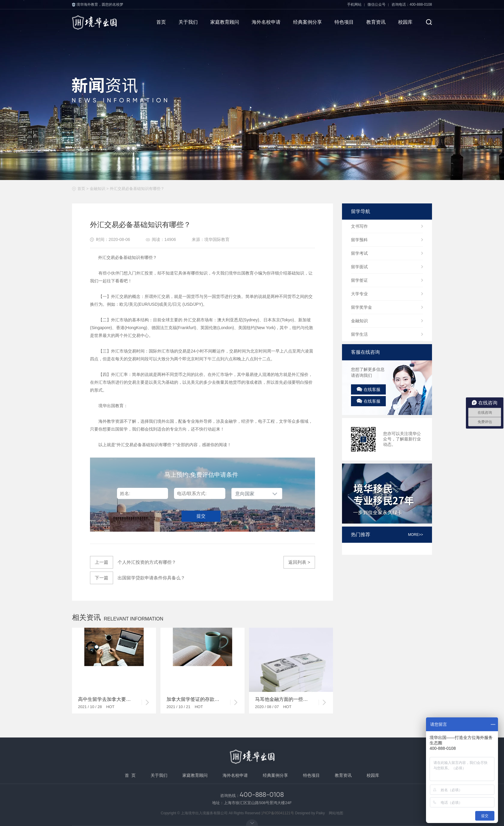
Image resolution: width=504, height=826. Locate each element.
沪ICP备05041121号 (278, 813)
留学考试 (359, 253)
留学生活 (359, 334)
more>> (415, 535)
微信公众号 (376, 5)
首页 (161, 22)
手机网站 (354, 5)
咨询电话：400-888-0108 (412, 5)
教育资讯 (376, 22)
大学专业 (359, 294)
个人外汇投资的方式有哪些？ (133, 562)
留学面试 (359, 267)
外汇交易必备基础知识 (138, 445)
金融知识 (97, 189)
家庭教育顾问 (225, 22)
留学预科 (359, 240)
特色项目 (344, 22)
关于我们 (188, 22)
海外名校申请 (266, 22)
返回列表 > (299, 562)
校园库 (405, 22)
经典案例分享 (307, 22)
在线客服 (369, 389)
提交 (201, 516)
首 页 (130, 775)
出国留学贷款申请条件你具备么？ (143, 578)
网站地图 (336, 813)
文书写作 (359, 226)
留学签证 (359, 280)
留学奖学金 (361, 307)
